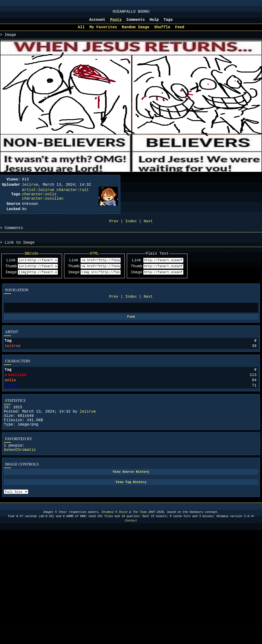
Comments (136, 22)
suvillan (17, 396)
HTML (110, 267)
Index (131, 313)
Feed (180, 31)
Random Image (136, 31)
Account (97, 22)
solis (10, 403)
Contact (131, 555)
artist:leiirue (38, 196)
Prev (114, 313)
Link (11, 274)
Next (148, 313)
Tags (168, 22)
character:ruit (73, 196)
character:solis (39, 202)
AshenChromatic (20, 480)
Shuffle (162, 31)
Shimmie (108, 547)
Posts (116, 22)
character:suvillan (43, 207)
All (81, 31)
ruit (12, 409)
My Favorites (103, 31)
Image (11, 287)
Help (154, 22)
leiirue (13, 365)
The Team (140, 547)
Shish (123, 547)
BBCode (37, 267)
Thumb (11, 281)
